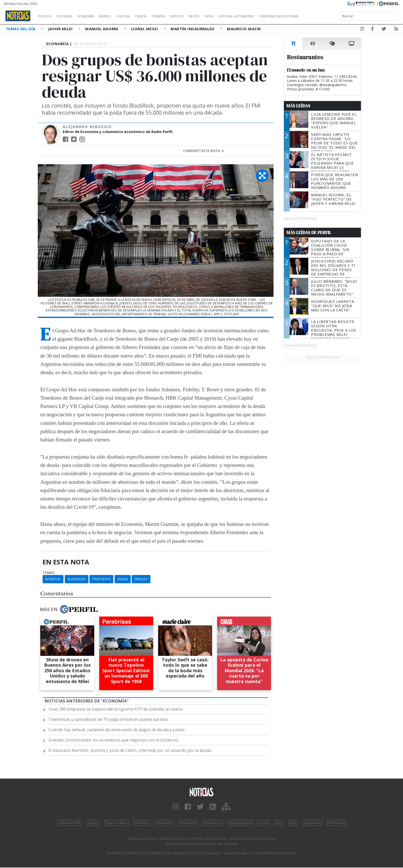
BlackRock (77, 579)
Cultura (138, 16)
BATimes (336, 823)
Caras (93, 823)
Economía (94, 16)
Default (141, 579)
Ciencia (158, 16)
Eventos (201, 16)
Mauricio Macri (244, 29)
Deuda (123, 579)
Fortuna (142, 823)
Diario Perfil (70, 823)
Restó (221, 16)
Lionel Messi (145, 29)
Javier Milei (61, 29)
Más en (69, 609)
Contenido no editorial (322, 16)
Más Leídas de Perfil (309, 233)
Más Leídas (298, 106)
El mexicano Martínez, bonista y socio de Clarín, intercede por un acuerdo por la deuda (130, 750)
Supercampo (240, 823)
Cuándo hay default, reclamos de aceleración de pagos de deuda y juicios (116, 730)
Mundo (117, 16)
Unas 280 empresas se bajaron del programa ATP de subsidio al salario (116, 709)
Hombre (164, 823)
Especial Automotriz (270, 16)
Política (47, 16)
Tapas (238, 16)
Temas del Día (21, 29)
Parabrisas (212, 823)
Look (264, 823)
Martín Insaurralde (193, 29)
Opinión (179, 16)
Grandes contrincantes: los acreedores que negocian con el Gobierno (113, 740)
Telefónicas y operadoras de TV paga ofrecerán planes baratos (108, 719)
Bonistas (53, 579)
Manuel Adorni (102, 29)
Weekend (187, 823)
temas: (49, 573)
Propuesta (101, 579)
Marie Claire (116, 823)
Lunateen (312, 823)
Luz (279, 823)
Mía (293, 823)
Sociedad (70, 16)
